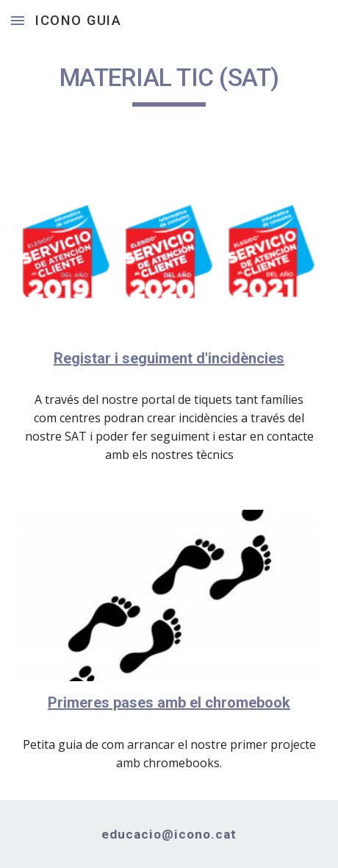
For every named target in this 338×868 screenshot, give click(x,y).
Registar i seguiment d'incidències (169, 358)
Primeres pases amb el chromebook (169, 702)
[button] (18, 20)
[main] (169, 85)
